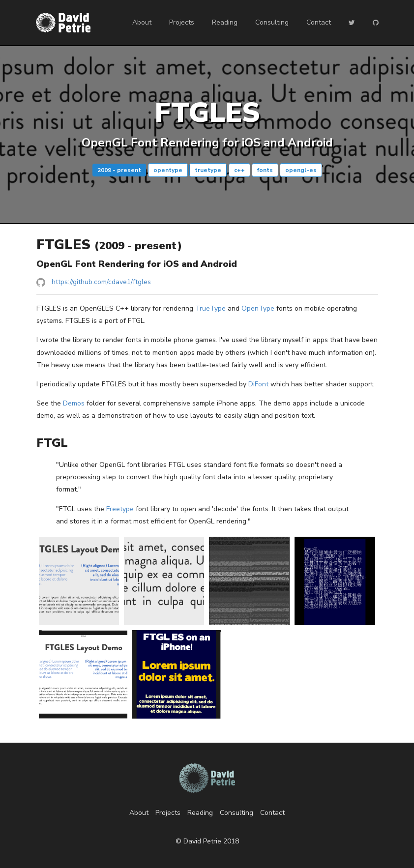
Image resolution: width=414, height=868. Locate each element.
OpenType (258, 308)
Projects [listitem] (168, 813)
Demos (74, 403)
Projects (182, 22)
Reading (225, 22)
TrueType (210, 308)
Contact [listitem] (272, 813)
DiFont (258, 384)
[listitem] (207, 282)
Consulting (272, 22)
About (142, 22)
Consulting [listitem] (237, 813)
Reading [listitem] (200, 813)
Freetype (120, 509)
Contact (319, 22)
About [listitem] (139, 813)
